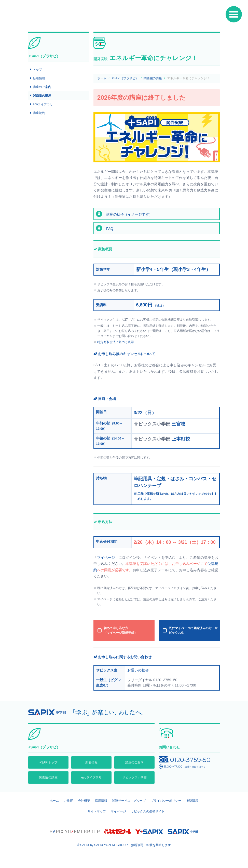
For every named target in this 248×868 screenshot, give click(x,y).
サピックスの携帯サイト (148, 811)
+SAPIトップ (48, 762)
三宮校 (178, 424)
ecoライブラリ (43, 104)
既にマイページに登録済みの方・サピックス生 (193, 630)
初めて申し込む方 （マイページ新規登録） (120, 630)
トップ (37, 70)
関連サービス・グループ (129, 801)
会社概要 (84, 801)
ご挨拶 (68, 801)
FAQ (110, 229)
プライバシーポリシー (166, 801)
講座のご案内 (42, 87)
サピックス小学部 (134, 778)
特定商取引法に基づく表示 (116, 342)
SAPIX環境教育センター (66, 16)
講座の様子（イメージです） (129, 214)
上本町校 (181, 439)
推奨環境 (192, 801)
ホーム (102, 78)
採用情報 (101, 801)
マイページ (106, 558)
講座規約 (39, 113)
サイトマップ (97, 811)
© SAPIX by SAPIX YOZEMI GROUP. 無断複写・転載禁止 (124, 845)
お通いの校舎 (138, 670)
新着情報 (39, 78)
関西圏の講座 (153, 78)
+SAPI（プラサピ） (125, 78)
